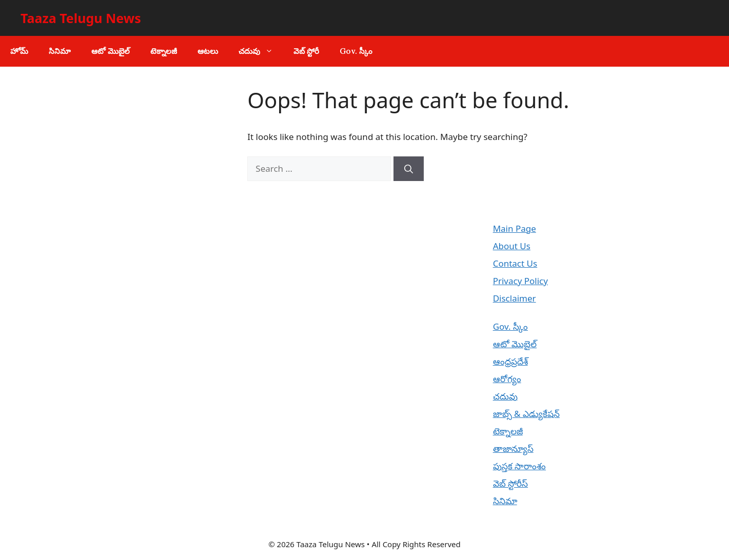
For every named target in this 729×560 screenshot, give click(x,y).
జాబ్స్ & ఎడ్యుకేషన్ (526, 414)
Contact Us (515, 263)
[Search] (409, 169)
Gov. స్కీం (356, 51)
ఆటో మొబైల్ (111, 51)
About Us (512, 246)
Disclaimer (515, 298)
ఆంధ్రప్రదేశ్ (510, 361)
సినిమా (60, 51)
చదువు (261, 51)
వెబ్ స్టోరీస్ (510, 483)
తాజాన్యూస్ (513, 448)
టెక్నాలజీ (164, 51)
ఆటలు (208, 51)
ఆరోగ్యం (507, 379)
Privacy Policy (520, 281)
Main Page (515, 228)
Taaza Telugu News (81, 18)
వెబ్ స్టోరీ (306, 51)
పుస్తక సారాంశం (519, 466)
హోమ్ (19, 51)
